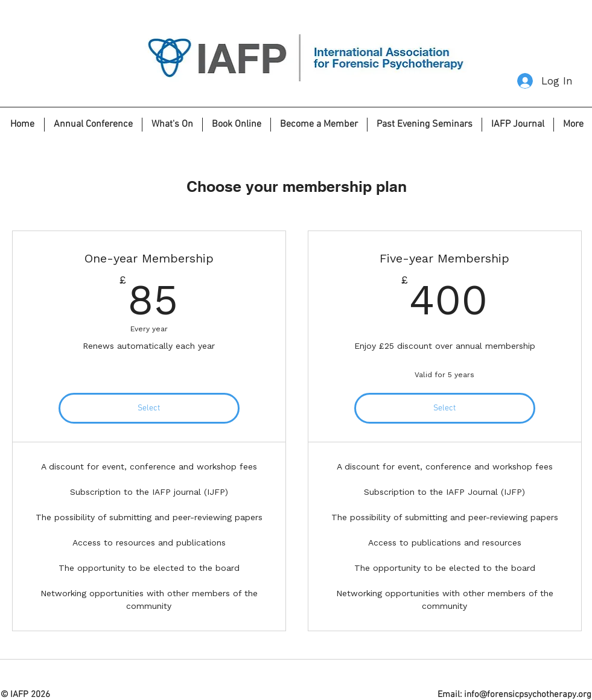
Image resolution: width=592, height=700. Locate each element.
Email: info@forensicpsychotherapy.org (514, 695)
